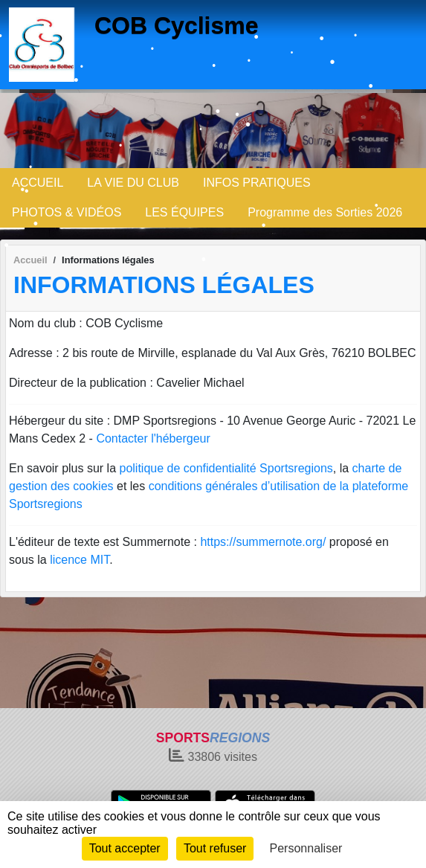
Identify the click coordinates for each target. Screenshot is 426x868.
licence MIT (80, 560)
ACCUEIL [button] (38, 183)
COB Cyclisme (177, 25)
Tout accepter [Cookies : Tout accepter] (125, 848)
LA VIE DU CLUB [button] (133, 183)
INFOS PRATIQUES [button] (257, 183)
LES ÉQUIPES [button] (184, 212)
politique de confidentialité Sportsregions (226, 468)
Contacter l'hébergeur (153, 438)
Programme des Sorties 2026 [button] (325, 212)
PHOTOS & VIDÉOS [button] (67, 212)
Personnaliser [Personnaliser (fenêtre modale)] (306, 848)
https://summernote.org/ (263, 542)
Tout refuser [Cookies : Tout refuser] (215, 848)
